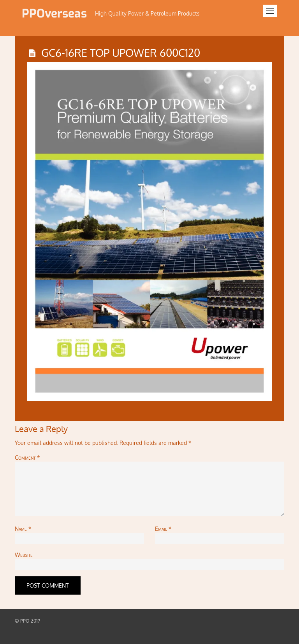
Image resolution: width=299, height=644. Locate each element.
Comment (27, 457)
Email (163, 528)
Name (23, 528)
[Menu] (270, 11)
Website (24, 555)
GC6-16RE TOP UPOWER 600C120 (121, 52)
